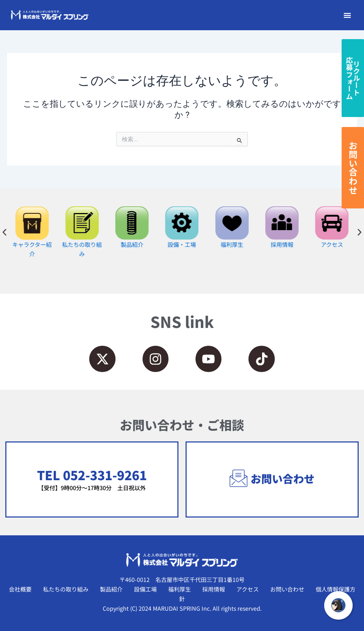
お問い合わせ (287, 589)
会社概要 (20, 589)
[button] (347, 15)
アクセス (248, 589)
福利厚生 (180, 589)
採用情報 (214, 589)
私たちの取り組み (66, 589)
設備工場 (145, 589)
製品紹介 (111, 589)
